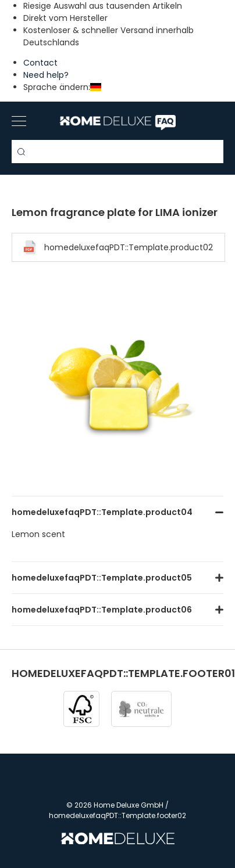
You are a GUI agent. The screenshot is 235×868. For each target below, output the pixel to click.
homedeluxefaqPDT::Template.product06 (102, 610)
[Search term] (117, 152)
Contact (40, 63)
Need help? (46, 75)
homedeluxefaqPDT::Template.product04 (102, 512)
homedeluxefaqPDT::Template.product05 (102, 578)
